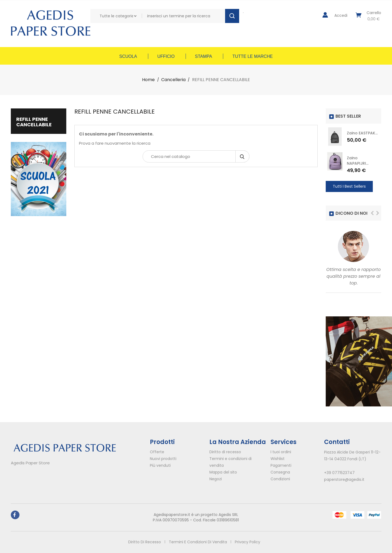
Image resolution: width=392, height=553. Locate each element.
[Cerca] (196, 156)
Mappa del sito (223, 472)
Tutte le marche (253, 56)
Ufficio (166, 56)
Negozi (216, 479)
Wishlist (278, 459)
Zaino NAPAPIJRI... (358, 161)
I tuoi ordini (281, 452)
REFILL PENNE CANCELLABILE (34, 122)
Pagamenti (281, 465)
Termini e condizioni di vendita (198, 542)
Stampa (204, 56)
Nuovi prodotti (163, 459)
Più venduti (160, 465)
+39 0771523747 (339, 473)
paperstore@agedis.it (344, 479)
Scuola (128, 56)
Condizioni (280, 479)
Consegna (280, 472)
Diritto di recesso (225, 452)
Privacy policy (248, 542)
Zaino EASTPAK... (362, 133)
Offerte (157, 452)
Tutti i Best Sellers (349, 186)
